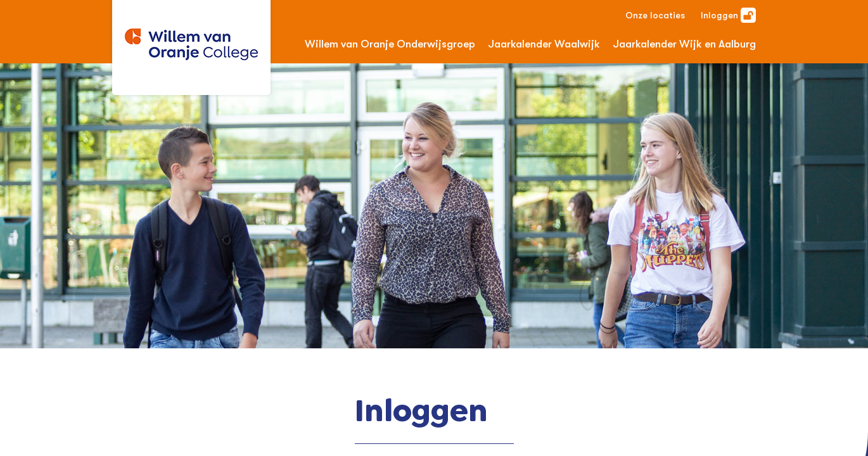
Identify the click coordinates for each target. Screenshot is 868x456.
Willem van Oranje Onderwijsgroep (390, 44)
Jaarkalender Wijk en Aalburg (684, 44)
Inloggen (728, 15)
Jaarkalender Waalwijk (544, 44)
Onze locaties (655, 15)
